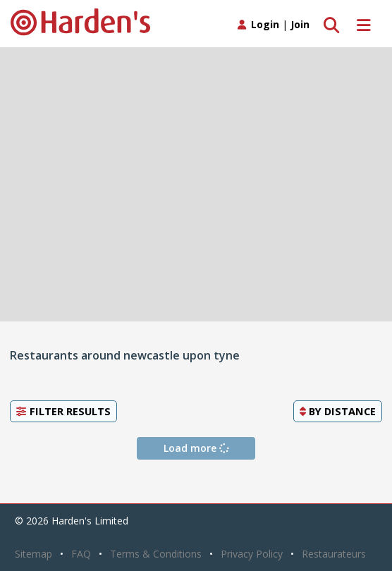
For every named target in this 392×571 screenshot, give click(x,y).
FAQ (81, 554)
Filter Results (63, 411)
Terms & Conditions (156, 554)
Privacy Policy (252, 554)
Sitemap (33, 554)
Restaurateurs (334, 554)
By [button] (338, 411)
